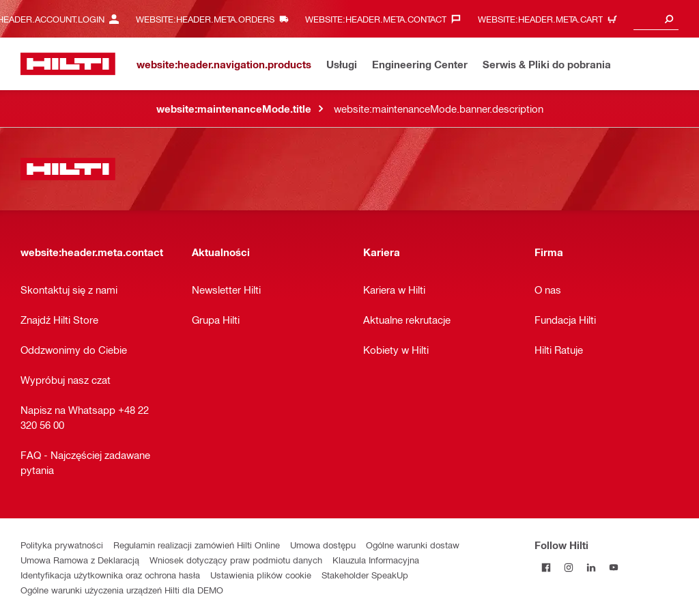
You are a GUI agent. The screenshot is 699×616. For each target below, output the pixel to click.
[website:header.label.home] (68, 64)
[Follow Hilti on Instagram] (568, 567)
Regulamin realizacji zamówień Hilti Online (197, 545)
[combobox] (656, 19)
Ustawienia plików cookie (261, 575)
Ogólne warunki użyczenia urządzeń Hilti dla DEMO (122, 590)
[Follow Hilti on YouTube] (613, 567)
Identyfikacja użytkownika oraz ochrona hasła (110, 575)
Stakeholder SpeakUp (365, 575)
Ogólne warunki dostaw (413, 545)
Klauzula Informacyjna (376, 560)
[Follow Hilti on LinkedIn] (591, 567)
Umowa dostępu (323, 545)
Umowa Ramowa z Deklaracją (80, 560)
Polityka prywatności (62, 545)
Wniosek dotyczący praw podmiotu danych (236, 560)
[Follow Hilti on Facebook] (546, 567)
